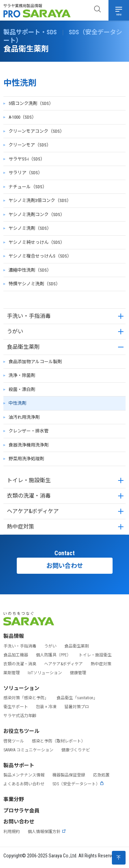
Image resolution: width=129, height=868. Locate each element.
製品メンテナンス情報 (24, 775)
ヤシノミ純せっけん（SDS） (37, 242)
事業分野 (14, 799)
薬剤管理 (12, 673)
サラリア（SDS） (25, 173)
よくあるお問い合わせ (24, 784)
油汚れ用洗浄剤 (24, 417)
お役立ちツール (21, 731)
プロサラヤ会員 (21, 811)
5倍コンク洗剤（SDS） (31, 103)
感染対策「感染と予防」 (26, 698)
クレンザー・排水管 (29, 431)
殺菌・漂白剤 (22, 389)
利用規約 (12, 832)
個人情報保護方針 (47, 832)
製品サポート (19, 765)
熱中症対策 (21, 527)
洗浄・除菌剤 (22, 375)
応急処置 (101, 775)
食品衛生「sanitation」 (77, 698)
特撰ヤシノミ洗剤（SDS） (34, 284)
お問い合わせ (65, 566)
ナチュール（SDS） (28, 187)
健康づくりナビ (76, 750)
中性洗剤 (17, 403)
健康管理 (78, 673)
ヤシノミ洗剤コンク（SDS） (37, 215)
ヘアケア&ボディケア (33, 511)
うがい (15, 331)
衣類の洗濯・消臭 (20, 664)
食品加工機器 (16, 655)
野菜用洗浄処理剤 (26, 459)
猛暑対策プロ (77, 707)
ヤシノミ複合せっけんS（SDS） (40, 256)
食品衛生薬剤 (23, 347)
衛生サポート (16, 707)
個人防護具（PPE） (53, 655)
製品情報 (14, 636)
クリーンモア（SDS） (30, 145)
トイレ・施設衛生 (29, 480)
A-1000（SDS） (22, 117)
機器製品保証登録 (69, 775)
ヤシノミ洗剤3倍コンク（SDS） (40, 200)
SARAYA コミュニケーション (28, 750)
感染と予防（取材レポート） (59, 741)
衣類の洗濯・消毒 (29, 496)
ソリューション (21, 688)
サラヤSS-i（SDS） (27, 159)
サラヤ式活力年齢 (20, 716)
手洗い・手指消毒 (29, 316)
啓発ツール (14, 741)
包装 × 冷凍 (46, 707)
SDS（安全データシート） (78, 784)
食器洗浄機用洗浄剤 (29, 445)
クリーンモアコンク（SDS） (36, 131)
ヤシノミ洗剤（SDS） (30, 228)
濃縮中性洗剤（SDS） (30, 270)
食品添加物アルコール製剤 (35, 362)
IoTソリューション (45, 673)
